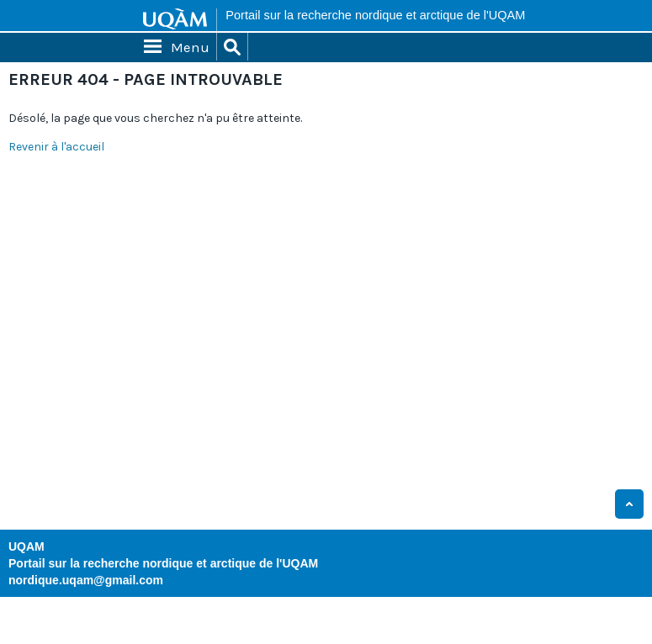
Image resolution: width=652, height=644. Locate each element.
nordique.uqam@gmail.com (86, 580)
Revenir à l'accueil (56, 147)
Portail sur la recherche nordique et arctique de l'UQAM (375, 15)
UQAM (27, 546)
